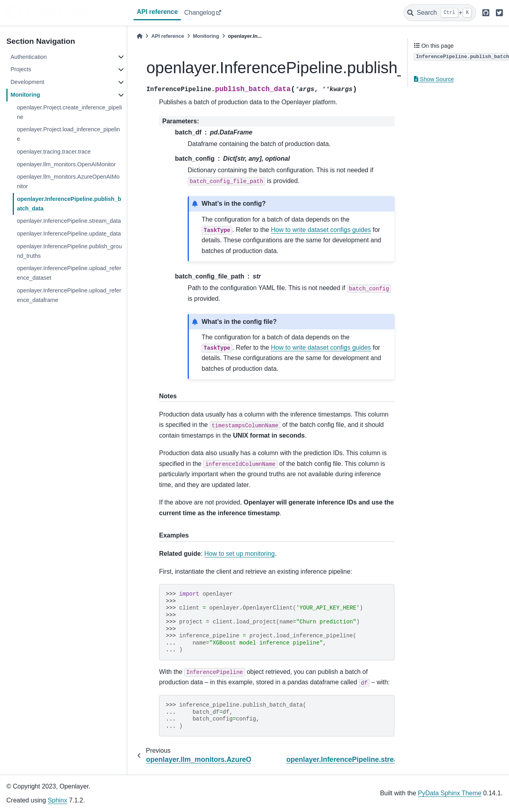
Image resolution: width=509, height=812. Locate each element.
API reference (157, 12)
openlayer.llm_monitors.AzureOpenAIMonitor (68, 181)
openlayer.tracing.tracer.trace (54, 152)
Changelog (199, 13)
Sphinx (57, 800)
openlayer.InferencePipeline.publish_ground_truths (69, 251)
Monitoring (25, 95)
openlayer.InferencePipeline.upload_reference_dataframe (69, 295)
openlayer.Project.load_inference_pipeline (68, 134)
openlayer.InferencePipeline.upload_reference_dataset (69, 273)
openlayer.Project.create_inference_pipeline (69, 112)
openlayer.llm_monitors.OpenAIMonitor (66, 164)
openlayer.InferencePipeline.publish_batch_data (69, 204)
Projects (21, 69)
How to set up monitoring (240, 554)
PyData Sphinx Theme (450, 793)
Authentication (28, 57)
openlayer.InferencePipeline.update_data (69, 234)
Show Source (434, 79)
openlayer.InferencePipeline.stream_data (69, 221)
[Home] (140, 36)
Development (27, 82)
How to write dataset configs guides (321, 230)
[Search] (440, 13)
